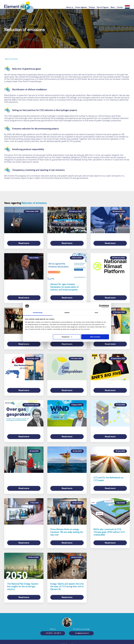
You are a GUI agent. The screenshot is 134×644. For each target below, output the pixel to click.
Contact (120, 7)
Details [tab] (67, 313)
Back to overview (11, 59)
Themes (92, 7)
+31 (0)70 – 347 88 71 (53, 628)
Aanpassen (67, 337)
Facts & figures (103, 7)
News (113, 7)
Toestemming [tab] (38, 313)
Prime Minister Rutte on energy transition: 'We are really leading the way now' (67, 528)
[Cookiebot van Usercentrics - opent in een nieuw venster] (100, 306)
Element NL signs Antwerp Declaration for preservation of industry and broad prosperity (64, 286)
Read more (24, 243)
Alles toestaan (95, 337)
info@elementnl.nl (82, 628)
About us (70, 7)
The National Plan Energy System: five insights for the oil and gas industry (23, 582)
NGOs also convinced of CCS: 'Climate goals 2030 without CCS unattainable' (109, 528)
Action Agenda (81, 7)
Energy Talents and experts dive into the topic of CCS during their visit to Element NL (67, 582)
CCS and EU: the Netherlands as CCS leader (108, 476)
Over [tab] (96, 313)
